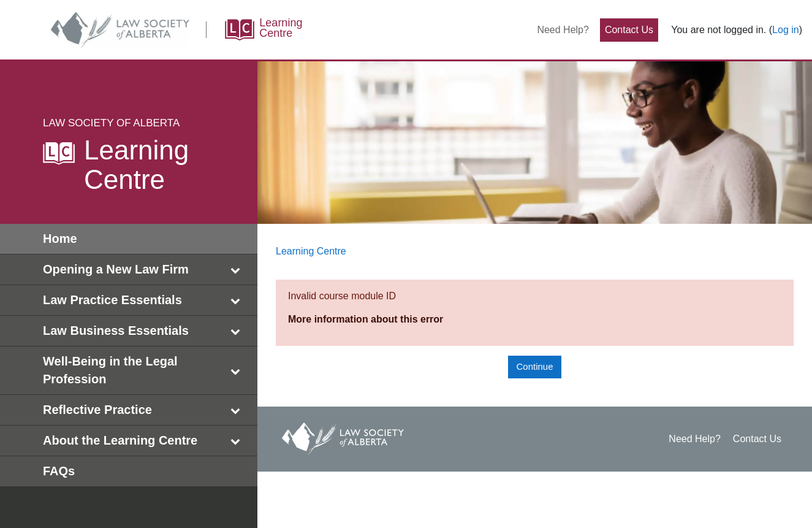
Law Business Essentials (144, 331)
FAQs (59, 471)
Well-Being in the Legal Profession (144, 370)
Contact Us (629, 30)
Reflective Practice (144, 410)
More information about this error (366, 319)
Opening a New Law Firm (144, 270)
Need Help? (563, 30)
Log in (786, 30)
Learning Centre (311, 251)
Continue (534, 366)
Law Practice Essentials (144, 300)
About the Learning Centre (144, 441)
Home (60, 239)
